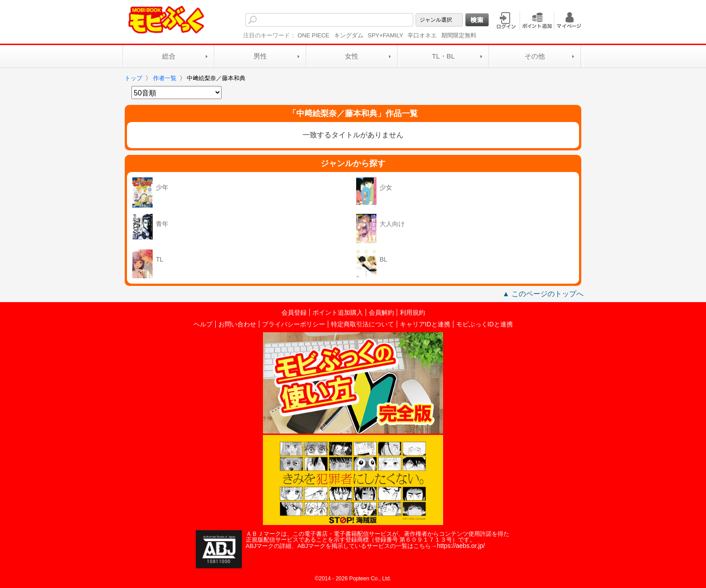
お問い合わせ (237, 324)
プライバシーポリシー (294, 324)
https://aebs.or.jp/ (461, 546)
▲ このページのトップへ (543, 294)
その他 (535, 56)
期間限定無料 (459, 35)
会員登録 (294, 312)
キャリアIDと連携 (425, 324)
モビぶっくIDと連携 (484, 324)
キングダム (349, 35)
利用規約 (412, 312)
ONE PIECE (314, 35)
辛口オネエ (422, 35)
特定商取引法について (362, 324)
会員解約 (381, 312)
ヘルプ (203, 324)
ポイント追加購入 (338, 312)
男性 (260, 56)
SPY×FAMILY (386, 35)
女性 (352, 56)
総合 (169, 56)
